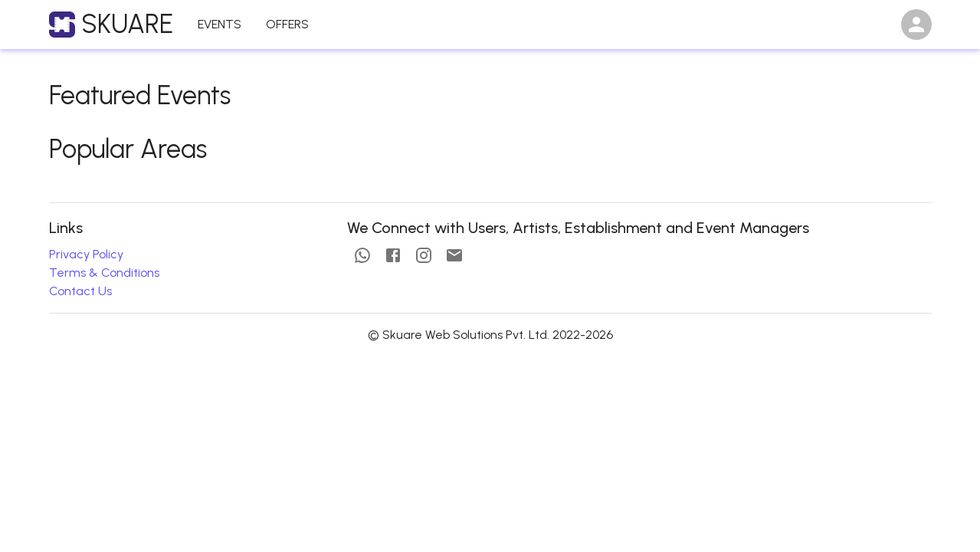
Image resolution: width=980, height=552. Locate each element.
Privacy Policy (86, 254)
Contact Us (80, 291)
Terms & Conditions (104, 273)
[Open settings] (916, 25)
